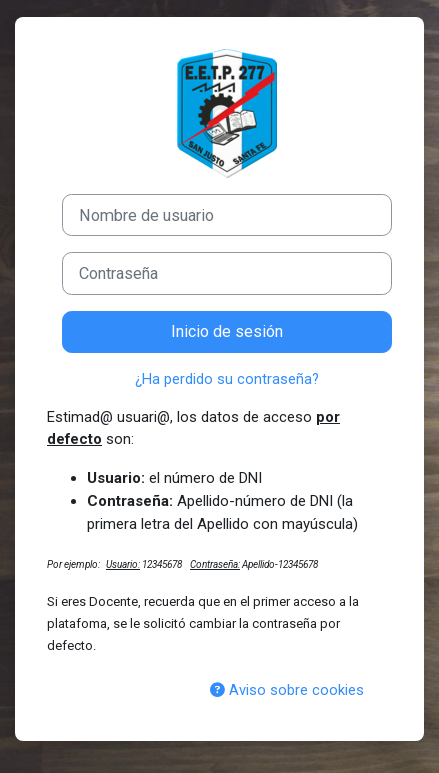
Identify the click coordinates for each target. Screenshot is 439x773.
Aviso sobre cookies (287, 690)
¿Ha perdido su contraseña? (227, 379)
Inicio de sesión (227, 331)
